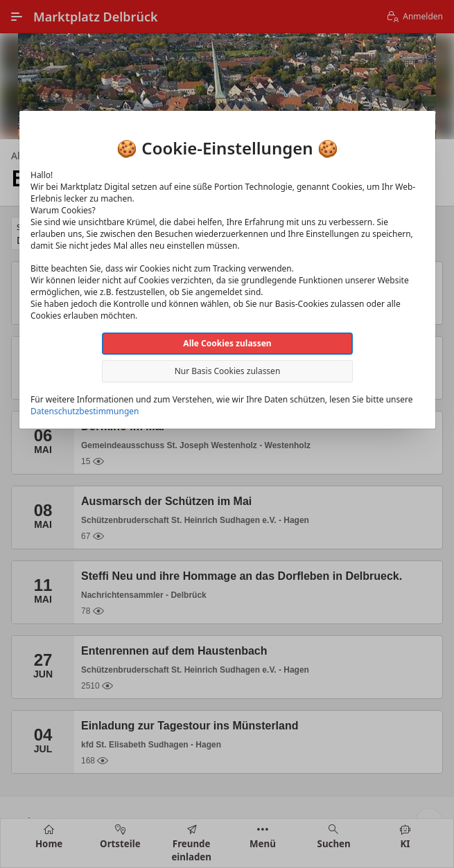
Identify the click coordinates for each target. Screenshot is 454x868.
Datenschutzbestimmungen (85, 411)
